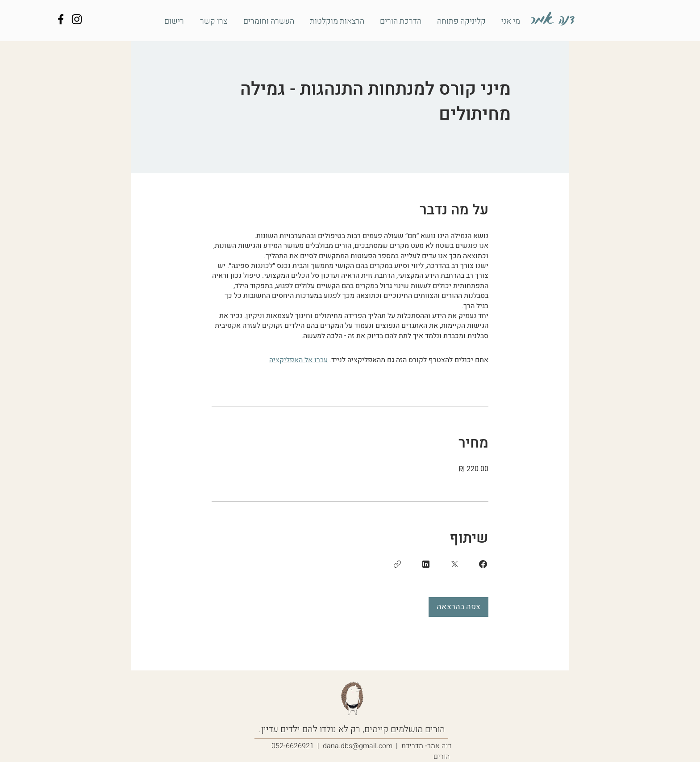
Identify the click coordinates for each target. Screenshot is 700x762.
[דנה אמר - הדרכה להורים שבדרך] (61, 19)
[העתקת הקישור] (397, 564)
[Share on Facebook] (483, 564)
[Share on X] (454, 564)
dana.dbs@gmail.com (358, 746)
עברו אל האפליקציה (298, 360)
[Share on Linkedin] (426, 564)
